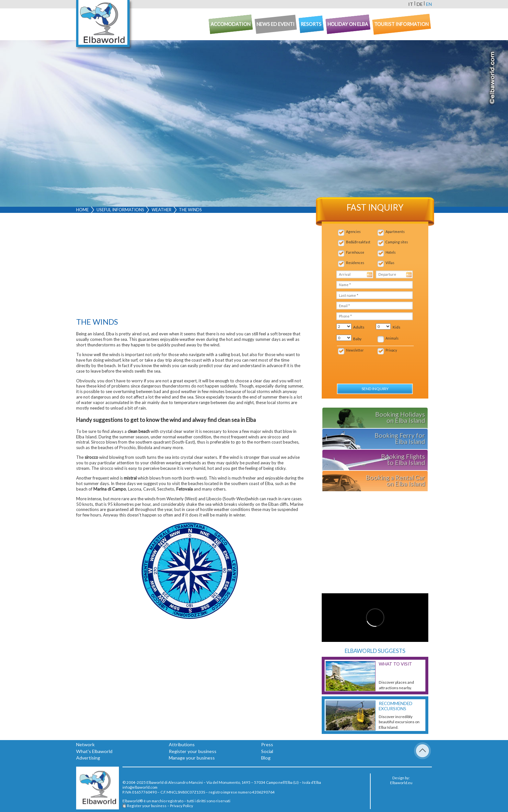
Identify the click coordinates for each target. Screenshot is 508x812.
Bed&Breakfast (358, 242)
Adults (359, 327)
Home (82, 210)
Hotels (391, 252)
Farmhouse (355, 252)
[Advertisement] (190, 267)
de (420, 4)
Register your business (193, 751)
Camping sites (397, 242)
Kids (397, 327)
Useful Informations (120, 210)
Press (267, 744)
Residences (355, 263)
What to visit (395, 664)
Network (85, 744)
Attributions (182, 744)
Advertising (88, 758)
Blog (266, 758)
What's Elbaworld (94, 751)
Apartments (395, 232)
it (411, 4)
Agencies (353, 232)
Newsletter (355, 350)
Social (267, 751)
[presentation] (371, 366)
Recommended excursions (396, 706)
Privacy (391, 350)
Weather (162, 210)
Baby (357, 339)
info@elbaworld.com (140, 787)
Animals (392, 338)
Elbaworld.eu (401, 783)
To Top (422, 751)
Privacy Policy (182, 806)
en (429, 4)
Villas (390, 263)
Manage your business (192, 758)
